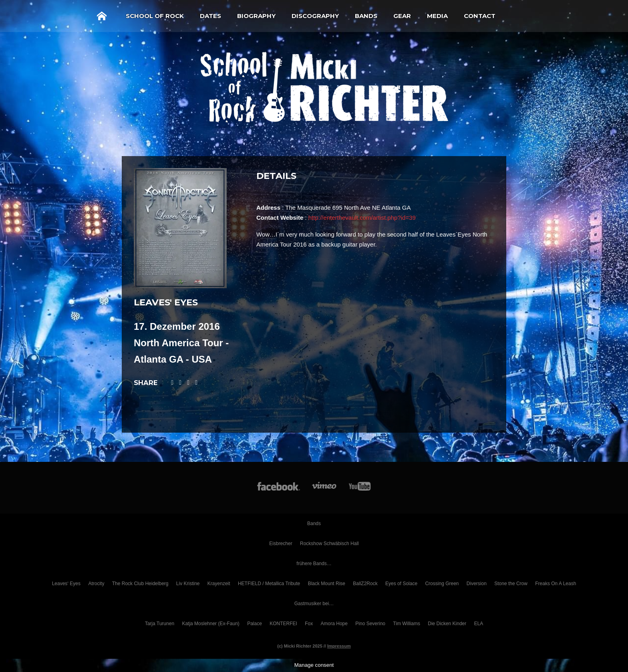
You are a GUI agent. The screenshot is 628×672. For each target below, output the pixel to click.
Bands (366, 16)
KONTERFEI (283, 624)
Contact (480, 16)
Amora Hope (334, 624)
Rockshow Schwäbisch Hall (329, 544)
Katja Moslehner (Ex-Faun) (210, 624)
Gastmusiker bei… (314, 604)
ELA (479, 624)
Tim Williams (407, 624)
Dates (210, 16)
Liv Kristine (188, 584)
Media (437, 16)
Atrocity (96, 584)
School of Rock (155, 16)
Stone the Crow (511, 584)
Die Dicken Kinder (447, 624)
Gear (402, 16)
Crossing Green (442, 584)
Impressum (339, 646)
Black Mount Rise (327, 584)
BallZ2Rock (365, 584)
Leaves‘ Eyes (66, 584)
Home (102, 16)
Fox (309, 624)
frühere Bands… (314, 564)
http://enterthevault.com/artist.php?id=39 (362, 218)
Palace (255, 624)
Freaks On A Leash (556, 584)
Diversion (477, 584)
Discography (315, 16)
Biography (256, 16)
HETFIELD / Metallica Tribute (269, 584)
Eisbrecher (281, 544)
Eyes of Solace (401, 584)
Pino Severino (370, 624)
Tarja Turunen (160, 624)
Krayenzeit (219, 584)
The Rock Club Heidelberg (140, 584)
